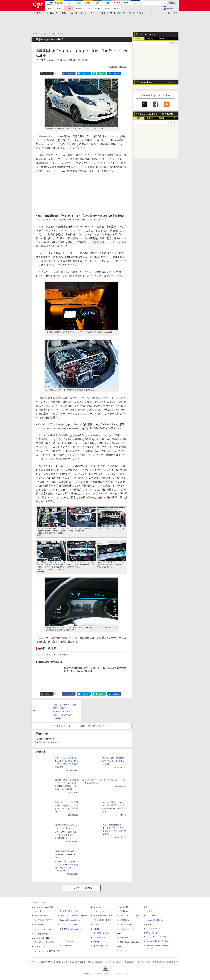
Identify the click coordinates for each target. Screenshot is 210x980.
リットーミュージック (103, 911)
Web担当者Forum (42, 916)
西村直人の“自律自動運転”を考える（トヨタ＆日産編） (113, 761)
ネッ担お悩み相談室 (43, 934)
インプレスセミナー (69, 925)
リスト (58, 74)
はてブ (86, 74)
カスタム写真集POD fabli (158, 941)
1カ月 (173, 39)
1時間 (139, 39)
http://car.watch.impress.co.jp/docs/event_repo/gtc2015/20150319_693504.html (79, 428)
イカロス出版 (123, 907)
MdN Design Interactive (130, 942)
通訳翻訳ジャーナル (128, 920)
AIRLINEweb (125, 911)
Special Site (146, 82)
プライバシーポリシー (115, 962)
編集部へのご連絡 (95, 962)
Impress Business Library (71, 920)
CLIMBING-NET (100, 937)
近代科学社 (95, 942)
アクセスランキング (150, 34)
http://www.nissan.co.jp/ (46, 742)
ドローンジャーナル (43, 929)
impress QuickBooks (155, 920)
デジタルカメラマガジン (45, 942)
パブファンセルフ (154, 928)
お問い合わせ (62, 962)
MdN (119, 934)
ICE (145, 907)
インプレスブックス (69, 941)
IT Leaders (39, 925)
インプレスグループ (146, 962)
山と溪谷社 (95, 929)
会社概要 (131, 962)
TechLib (123, 950)
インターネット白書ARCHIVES (47, 951)
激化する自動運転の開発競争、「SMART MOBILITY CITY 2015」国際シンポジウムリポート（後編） (65, 711)
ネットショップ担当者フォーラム (74, 916)
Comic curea (152, 916)
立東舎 (96, 925)
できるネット (40, 947)
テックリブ (122, 947)
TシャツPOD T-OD (102, 920)
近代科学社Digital (101, 946)
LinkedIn (116, 74)
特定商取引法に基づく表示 (168, 962)
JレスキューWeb (127, 925)
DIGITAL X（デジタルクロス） (73, 929)
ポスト (49, 74)
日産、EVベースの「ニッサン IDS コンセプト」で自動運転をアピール (66, 835)
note (101, 74)
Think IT (38, 911)
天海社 (150, 911)
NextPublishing (66, 946)
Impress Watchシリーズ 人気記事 (157, 114)
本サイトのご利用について (42, 962)
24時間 (150, 39)
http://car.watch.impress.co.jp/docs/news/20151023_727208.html (71, 220)
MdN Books (125, 937)
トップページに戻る (82, 888)
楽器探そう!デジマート (103, 916)
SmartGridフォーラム (69, 911)
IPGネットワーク (151, 933)
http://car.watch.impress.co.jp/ (52, 655)
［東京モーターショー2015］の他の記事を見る (82, 726)
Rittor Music (96, 907)
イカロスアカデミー (128, 929)
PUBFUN (148, 925)
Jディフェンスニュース (130, 916)
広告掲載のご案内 (77, 962)
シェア (71, 74)
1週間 (161, 39)
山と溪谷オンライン (102, 933)
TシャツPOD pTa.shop (157, 937)
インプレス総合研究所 (44, 920)
